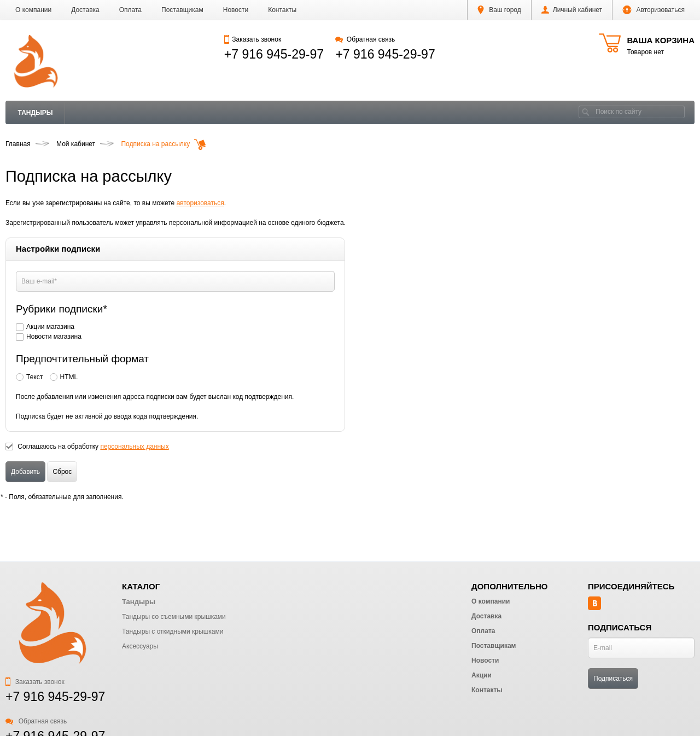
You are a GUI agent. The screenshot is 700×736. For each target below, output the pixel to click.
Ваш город (499, 10)
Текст (35, 377)
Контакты (282, 10)
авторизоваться (200, 203)
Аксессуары (140, 646)
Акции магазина (51, 327)
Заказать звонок (253, 39)
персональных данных (134, 447)
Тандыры (36, 113)
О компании (33, 10)
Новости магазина (54, 337)
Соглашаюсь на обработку (93, 447)
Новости (236, 10)
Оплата (130, 10)
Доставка (85, 10)
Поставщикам (182, 10)
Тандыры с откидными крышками (173, 631)
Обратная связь (365, 39)
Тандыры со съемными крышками (174, 617)
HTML (69, 377)
